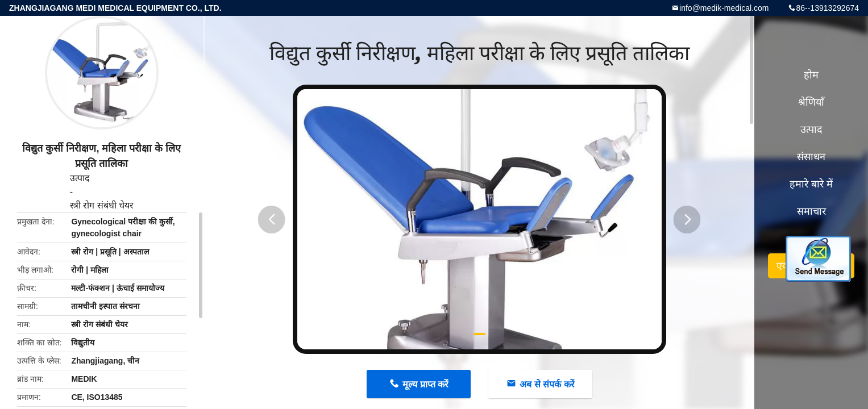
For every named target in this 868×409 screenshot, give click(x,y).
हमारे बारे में (811, 184)
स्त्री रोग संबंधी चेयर (102, 205)
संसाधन (811, 157)
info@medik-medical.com (724, 8)
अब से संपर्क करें (547, 384)
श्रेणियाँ (811, 102)
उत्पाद (80, 178)
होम (811, 75)
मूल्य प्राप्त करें (425, 384)
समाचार (811, 211)
